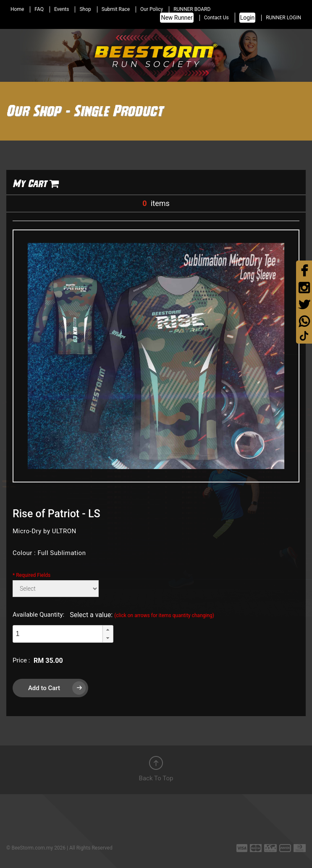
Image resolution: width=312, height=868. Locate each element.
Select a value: (142, 615)
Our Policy (152, 9)
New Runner (177, 18)
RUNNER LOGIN (283, 18)
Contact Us (216, 18)
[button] (108, 630)
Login (248, 18)
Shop (85, 9)
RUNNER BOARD (192, 9)
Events (62, 9)
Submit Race (116, 9)
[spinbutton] (58, 634)
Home (17, 9)
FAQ (39, 9)
